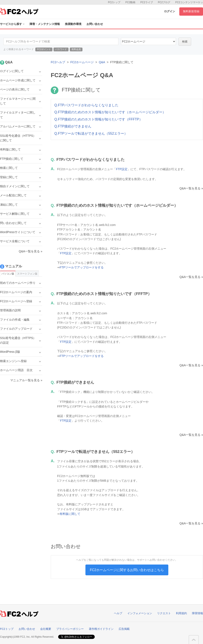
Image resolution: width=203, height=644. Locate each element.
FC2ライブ (147, 2)
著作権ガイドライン (101, 629)
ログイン (170, 11)
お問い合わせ (95, 24)
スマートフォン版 (27, 274)
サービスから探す (12, 24)
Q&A (102, 62)
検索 (185, 42)
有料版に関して (70, 514)
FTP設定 (122, 169)
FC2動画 (130, 2)
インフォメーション (140, 613)
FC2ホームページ (82, 62)
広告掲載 (124, 629)
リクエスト (164, 613)
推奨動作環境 (73, 24)
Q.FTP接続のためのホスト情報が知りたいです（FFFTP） (98, 119)
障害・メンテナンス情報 (45, 24)
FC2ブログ (164, 2)
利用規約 (181, 613)
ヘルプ (118, 613)
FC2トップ (114, 2)
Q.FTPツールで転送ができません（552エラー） (91, 133)
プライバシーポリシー (70, 629)
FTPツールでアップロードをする (82, 267)
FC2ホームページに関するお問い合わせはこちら (127, 570)
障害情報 (198, 613)
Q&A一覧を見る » (191, 188)
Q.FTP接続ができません (73, 126)
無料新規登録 (191, 11)
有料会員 (76, 49)
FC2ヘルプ (58, 62)
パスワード (61, 49)
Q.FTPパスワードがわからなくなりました (86, 105)
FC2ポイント (44, 49)
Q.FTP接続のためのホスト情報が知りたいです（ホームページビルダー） (110, 112)
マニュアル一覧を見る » (26, 380)
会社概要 (46, 629)
